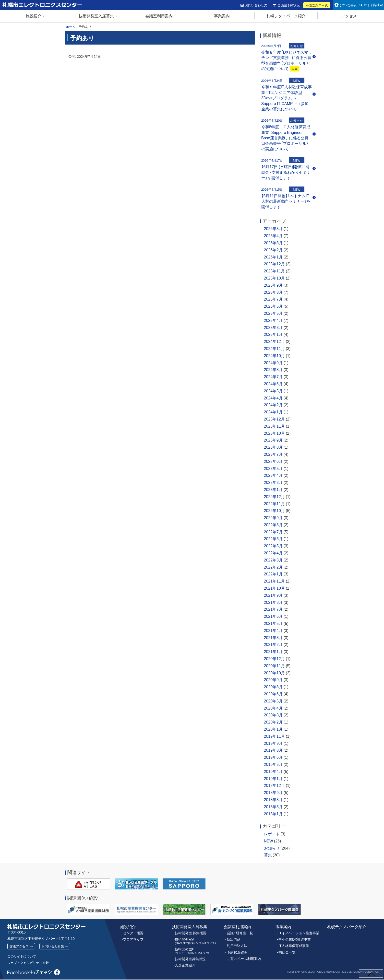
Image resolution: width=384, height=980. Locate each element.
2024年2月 (273, 405)
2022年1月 (273, 574)
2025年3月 (273, 327)
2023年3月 (273, 482)
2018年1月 (273, 814)
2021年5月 (273, 623)
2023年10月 (274, 433)
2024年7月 (273, 376)
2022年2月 (273, 567)
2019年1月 (273, 778)
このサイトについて (23, 957)
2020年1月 (273, 729)
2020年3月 (273, 715)
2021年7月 (273, 609)
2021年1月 (273, 651)
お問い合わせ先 (257, 5)
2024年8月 (273, 369)
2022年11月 (274, 503)
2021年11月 (274, 581)
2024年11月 (274, 348)
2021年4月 (273, 630)
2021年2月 (273, 644)
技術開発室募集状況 (189, 957)
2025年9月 (273, 285)
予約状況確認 (236, 950)
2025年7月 (273, 299)
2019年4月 (273, 771)
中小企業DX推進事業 (293, 938)
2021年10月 (274, 588)
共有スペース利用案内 (243, 956)
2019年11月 (274, 736)
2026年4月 (273, 235)
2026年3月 (273, 243)
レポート (272, 834)
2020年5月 (273, 701)
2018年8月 (273, 799)
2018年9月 (273, 792)
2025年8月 (273, 292)
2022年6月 (273, 538)
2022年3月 (273, 560)
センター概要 (132, 932)
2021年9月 (273, 595)
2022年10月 (274, 510)
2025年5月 (273, 313)
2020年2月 (273, 722)
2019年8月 (273, 750)
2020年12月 (274, 658)
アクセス (349, 16)
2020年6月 (273, 694)
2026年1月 (273, 257)
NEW (269, 841)
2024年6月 (273, 384)
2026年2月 (273, 250)
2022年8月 (273, 525)
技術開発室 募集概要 (190, 932)
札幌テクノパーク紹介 (286, 16)
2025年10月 (274, 278)
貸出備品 (233, 938)
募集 (268, 855)
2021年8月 (273, 602)
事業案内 (222, 16)
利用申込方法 (236, 944)
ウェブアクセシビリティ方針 (30, 963)
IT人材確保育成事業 (293, 944)
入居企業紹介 (184, 962)
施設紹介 (34, 16)
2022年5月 (273, 546)
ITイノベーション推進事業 (297, 932)
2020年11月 (274, 665)
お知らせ (272, 848)
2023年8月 (273, 447)
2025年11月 (274, 271)
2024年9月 (273, 362)
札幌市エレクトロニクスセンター (32, 10)
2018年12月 (274, 785)
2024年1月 (273, 412)
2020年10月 (274, 673)
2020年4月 (273, 708)
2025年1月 (273, 334)
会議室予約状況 (289, 5)
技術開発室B (190, 949)
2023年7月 (273, 454)
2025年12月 (274, 264)
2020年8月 (273, 687)
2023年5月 (273, 468)
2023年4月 (273, 475)
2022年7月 (273, 532)
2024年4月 (273, 398)
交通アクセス (20, 946)
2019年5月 (273, 764)
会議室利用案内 (159, 16)
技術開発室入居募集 (96, 16)
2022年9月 (273, 517)
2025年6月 (273, 306)
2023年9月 (273, 440)
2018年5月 (273, 806)
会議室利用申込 (318, 6)
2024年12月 (274, 341)
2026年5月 (273, 228)
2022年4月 (273, 553)
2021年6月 (273, 616)
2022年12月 (274, 496)
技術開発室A (193, 940)
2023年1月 (273, 489)
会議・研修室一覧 (239, 932)
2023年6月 (273, 461)
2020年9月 (273, 679)
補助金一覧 (286, 950)
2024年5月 (273, 391)
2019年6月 (273, 757)
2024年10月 (274, 355)
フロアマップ (132, 938)
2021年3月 (273, 637)
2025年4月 (273, 320)
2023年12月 (274, 419)
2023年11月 (274, 426)
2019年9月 (273, 743)
